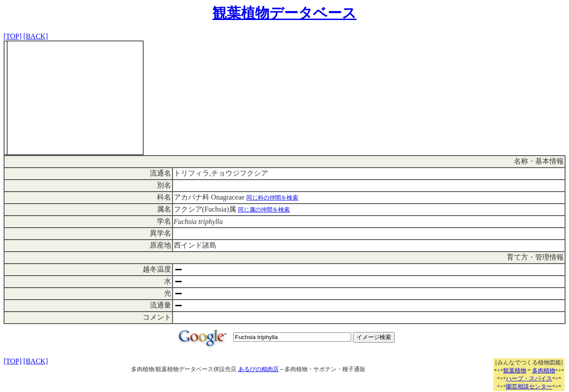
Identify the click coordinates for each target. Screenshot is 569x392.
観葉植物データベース (284, 13)
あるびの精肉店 (258, 369)
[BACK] (36, 36)
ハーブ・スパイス (529, 378)
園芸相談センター (529, 386)
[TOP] (13, 36)
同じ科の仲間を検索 (272, 198)
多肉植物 (544, 370)
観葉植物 (515, 370)
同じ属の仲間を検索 (264, 210)
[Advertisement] (75, 98)
